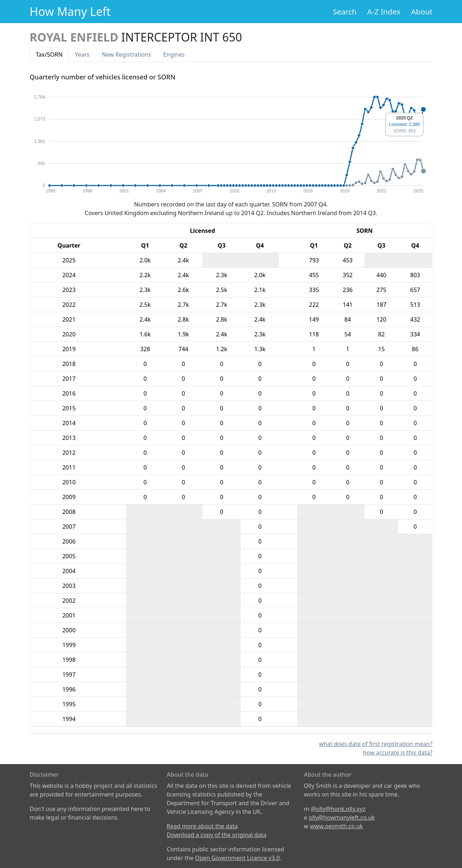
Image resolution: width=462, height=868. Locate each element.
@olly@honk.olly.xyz (338, 809)
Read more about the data (202, 826)
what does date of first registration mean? (376, 744)
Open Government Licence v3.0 (237, 858)
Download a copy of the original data (217, 835)
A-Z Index (384, 12)
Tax (49, 54)
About (422, 12)
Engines (174, 54)
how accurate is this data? (398, 753)
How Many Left (70, 11)
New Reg (126, 54)
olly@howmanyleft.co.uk (342, 817)
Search (345, 12)
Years (82, 54)
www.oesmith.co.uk (337, 826)
